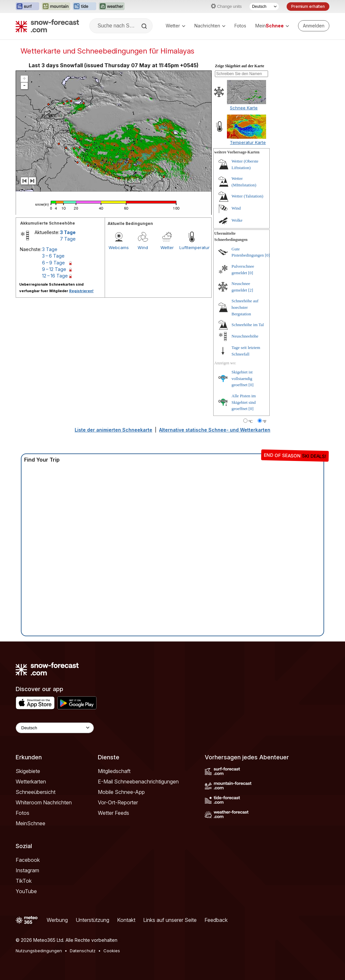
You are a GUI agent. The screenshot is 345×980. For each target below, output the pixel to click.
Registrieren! (81, 291)
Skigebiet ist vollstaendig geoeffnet (242, 378)
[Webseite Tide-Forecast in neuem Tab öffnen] (84, 7)
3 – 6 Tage (53, 256)
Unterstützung (92, 920)
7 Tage (68, 239)
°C (251, 421)
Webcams (119, 247)
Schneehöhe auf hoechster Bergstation (245, 307)
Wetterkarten (31, 782)
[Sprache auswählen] (264, 7)
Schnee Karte (244, 108)
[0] (267, 255)
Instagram (27, 870)
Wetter (175, 26)
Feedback (216, 920)
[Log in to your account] (314, 26)
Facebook (28, 860)
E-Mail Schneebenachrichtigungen (138, 782)
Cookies (112, 951)
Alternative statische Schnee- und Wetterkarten (215, 430)
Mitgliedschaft (114, 771)
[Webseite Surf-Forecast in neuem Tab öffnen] (27, 7)
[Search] (145, 26)
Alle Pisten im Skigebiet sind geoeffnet (244, 402)
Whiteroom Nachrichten (44, 802)
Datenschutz (83, 951)
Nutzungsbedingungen (39, 951)
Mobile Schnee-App (121, 792)
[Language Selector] (55, 728)
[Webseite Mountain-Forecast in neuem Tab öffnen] (56, 7)
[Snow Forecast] (47, 26)
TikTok (24, 881)
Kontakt (126, 920)
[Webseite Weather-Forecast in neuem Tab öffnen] (112, 7)
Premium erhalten (308, 6)
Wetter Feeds (113, 813)
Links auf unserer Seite (170, 920)
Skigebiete (28, 771)
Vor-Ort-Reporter (118, 802)
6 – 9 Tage (53, 263)
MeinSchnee (30, 823)
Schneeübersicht (36, 792)
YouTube (26, 891)
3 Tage (68, 232)
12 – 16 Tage (55, 276)
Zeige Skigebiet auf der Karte (240, 66)
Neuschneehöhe (245, 336)
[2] (251, 290)
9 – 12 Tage (54, 269)
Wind (143, 247)
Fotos (240, 26)
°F (265, 421)
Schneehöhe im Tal (248, 325)
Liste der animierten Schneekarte (113, 430)
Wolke (237, 220)
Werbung (57, 920)
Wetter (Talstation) (247, 196)
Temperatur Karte (248, 142)
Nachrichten (210, 26)
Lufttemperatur (191, 247)
